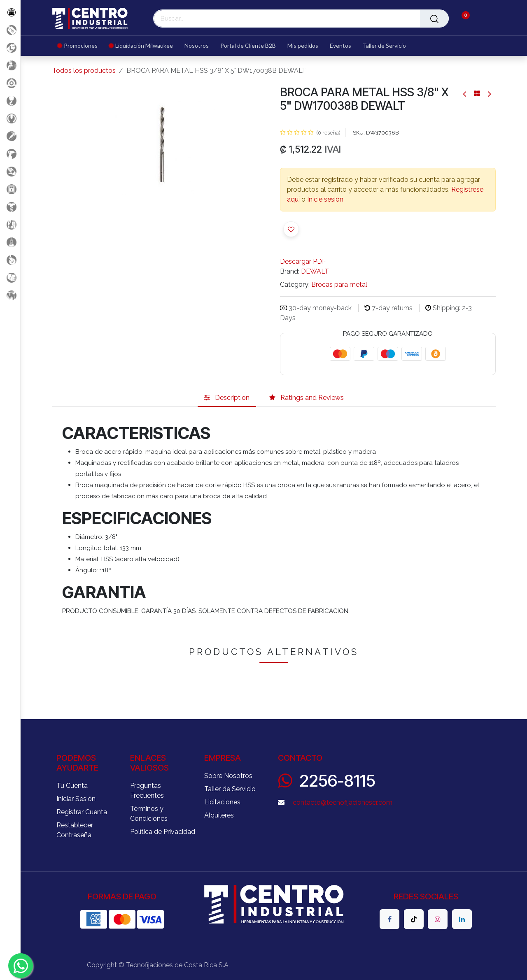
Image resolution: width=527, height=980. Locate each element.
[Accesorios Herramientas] (10, 83)
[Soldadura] (10, 278)
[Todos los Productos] (10, 12)
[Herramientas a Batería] (10, 154)
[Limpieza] (10, 224)
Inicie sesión (325, 199)
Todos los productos (84, 71)
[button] (291, 229)
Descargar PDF (303, 261)
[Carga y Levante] (10, 101)
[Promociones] (10, 30)
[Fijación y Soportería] (10, 207)
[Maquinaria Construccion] (10, 295)
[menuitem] (80, 46)
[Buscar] (434, 19)
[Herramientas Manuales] (10, 118)
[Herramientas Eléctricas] (10, 136)
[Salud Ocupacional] (10, 171)
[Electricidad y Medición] (10, 189)
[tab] (227, 398)
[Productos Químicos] (10, 242)
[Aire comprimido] (10, 65)
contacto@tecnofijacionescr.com (343, 802)
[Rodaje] (10, 260)
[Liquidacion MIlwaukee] (10, 48)
